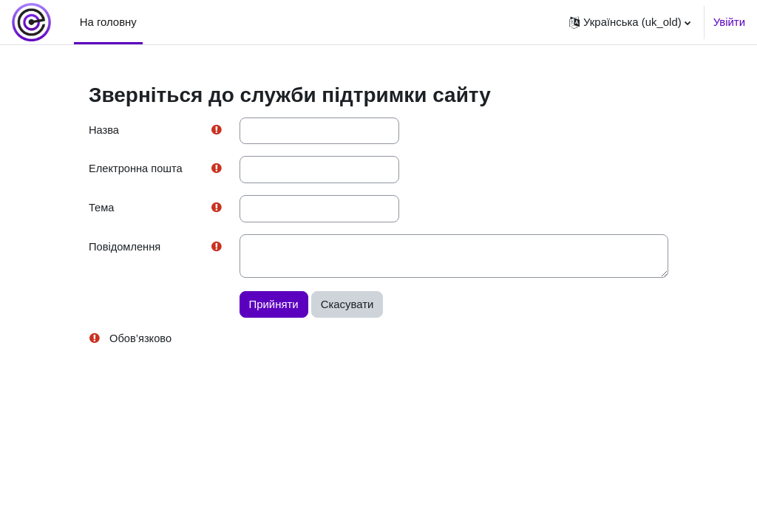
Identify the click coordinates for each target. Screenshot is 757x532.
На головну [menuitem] (108, 22)
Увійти (729, 22)
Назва (104, 130)
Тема (102, 209)
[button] (630, 22)
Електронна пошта (136, 170)
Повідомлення (125, 249)
